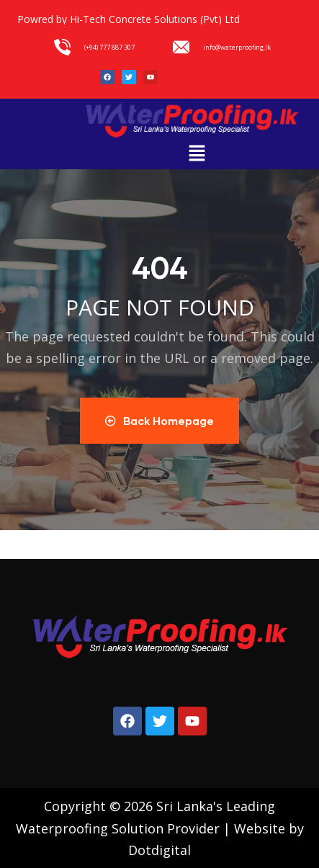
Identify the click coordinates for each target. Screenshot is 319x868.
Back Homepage (159, 421)
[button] (197, 153)
